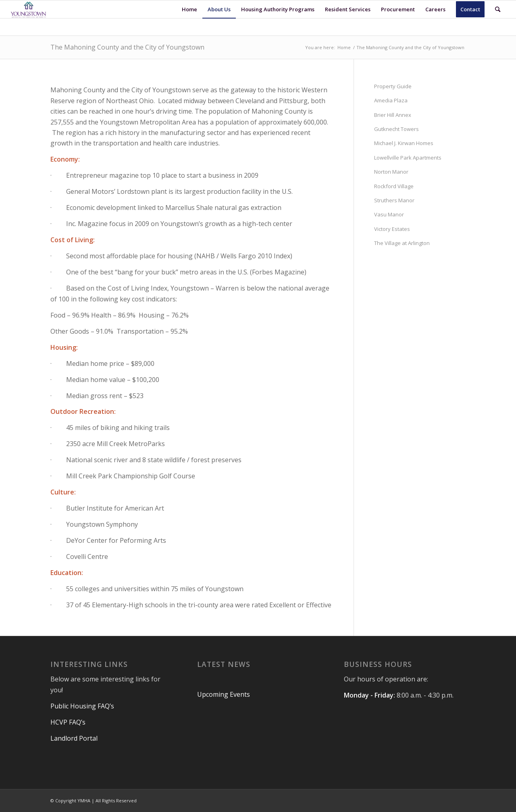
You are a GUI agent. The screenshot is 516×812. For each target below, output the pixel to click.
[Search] (498, 9)
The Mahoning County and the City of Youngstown (127, 47)
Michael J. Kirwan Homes (404, 143)
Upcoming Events (224, 694)
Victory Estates (392, 229)
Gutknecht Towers (396, 129)
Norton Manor (391, 172)
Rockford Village (394, 186)
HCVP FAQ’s (69, 722)
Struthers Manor (394, 200)
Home (344, 47)
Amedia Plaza (391, 100)
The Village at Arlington (402, 243)
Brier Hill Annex (393, 115)
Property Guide (393, 86)
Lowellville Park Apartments (408, 158)
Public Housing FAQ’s (83, 706)
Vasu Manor (389, 214)
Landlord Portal (74, 738)
